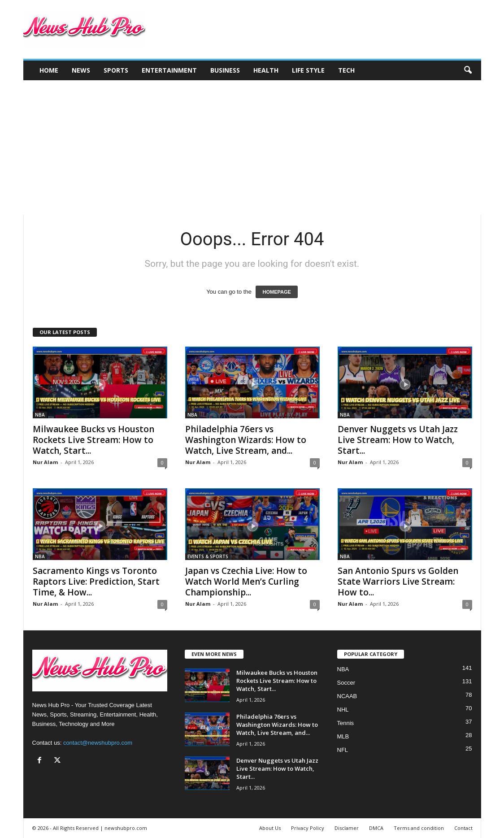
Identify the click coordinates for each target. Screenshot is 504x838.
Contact (463, 828)
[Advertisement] (252, 148)
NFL (343, 750)
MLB (343, 736)
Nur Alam (45, 462)
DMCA (376, 828)
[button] (468, 70)
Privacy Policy (308, 828)
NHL (343, 710)
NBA (40, 415)
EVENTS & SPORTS (208, 556)
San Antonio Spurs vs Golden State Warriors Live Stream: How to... (398, 582)
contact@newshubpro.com (98, 743)
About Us (270, 828)
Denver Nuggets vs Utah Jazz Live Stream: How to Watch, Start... (398, 440)
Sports (116, 70)
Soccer (346, 683)
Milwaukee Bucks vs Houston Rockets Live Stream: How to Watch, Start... (93, 440)
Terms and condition (419, 828)
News (81, 70)
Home (49, 70)
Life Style (308, 70)
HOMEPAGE (276, 292)
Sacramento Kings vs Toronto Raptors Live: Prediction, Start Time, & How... (96, 582)
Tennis (346, 723)
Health (266, 70)
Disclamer (347, 828)
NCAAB (347, 696)
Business (225, 70)
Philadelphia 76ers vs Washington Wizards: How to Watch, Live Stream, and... (246, 440)
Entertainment (169, 70)
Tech (346, 70)
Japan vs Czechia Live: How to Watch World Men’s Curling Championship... (246, 582)
